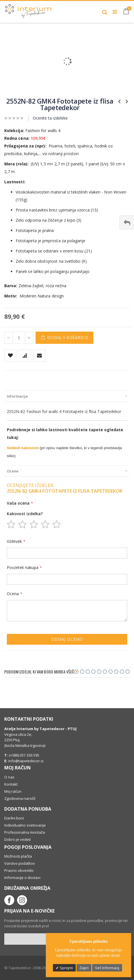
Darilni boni (14, 818)
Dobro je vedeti (17, 839)
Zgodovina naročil (20, 798)
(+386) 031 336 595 (24, 755)
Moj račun (13, 791)
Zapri (84, 968)
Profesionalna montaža (25, 832)
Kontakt (11, 784)
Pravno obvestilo (19, 870)
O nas (9, 777)
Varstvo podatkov (20, 863)
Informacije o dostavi (22, 878)
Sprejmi (66, 968)
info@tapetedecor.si (26, 761)
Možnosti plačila (18, 856)
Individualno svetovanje (25, 825)
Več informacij (107, 968)
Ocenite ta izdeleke (50, 118)
